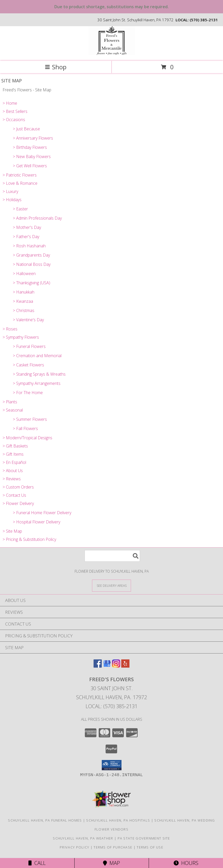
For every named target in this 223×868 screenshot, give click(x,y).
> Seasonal (13, 410)
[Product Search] (112, 556)
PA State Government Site (144, 838)
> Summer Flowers (30, 419)
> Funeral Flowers (29, 346)
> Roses (10, 329)
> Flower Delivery (18, 503)
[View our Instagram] (116, 666)
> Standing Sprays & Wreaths (39, 374)
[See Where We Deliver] (111, 585)
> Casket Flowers (28, 365)
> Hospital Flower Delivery (37, 522)
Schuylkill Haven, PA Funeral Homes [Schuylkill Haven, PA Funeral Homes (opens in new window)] (45, 820)
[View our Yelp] (125, 666)
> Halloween (24, 274)
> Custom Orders (18, 487)
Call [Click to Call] (37, 863)
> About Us (13, 471)
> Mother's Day (27, 227)
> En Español (14, 462)
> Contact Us (14, 495)
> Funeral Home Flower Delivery (42, 513)
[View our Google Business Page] (107, 666)
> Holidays (12, 200)
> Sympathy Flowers (21, 337)
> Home (10, 103)
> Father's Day (26, 237)
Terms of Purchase (113, 847)
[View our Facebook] (98, 666)
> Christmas (24, 310)
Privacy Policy (74, 847)
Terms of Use (150, 847)
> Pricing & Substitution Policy (29, 539)
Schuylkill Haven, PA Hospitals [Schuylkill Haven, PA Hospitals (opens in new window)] (118, 820)
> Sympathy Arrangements (37, 383)
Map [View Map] (111, 863)
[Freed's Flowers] (111, 53)
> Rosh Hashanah (29, 246)
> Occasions (14, 120)
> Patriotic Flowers (20, 175)
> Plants (10, 402)
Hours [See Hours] (186, 863)
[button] (112, 765)
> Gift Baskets (15, 446)
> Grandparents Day (31, 255)
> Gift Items (13, 454)
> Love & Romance (20, 183)
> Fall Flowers (25, 428)
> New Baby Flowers (32, 157)
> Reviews (12, 479)
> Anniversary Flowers (33, 138)
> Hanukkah (24, 292)
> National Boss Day (32, 264)
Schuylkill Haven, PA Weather (83, 838)
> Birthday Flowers (30, 147)
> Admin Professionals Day (37, 218)
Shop (56, 67)
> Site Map (12, 531)
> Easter (20, 209)
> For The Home (28, 393)
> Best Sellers (15, 111)
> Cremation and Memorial (37, 356)
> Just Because (26, 129)
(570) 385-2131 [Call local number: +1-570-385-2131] (204, 20)
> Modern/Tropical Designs (27, 438)
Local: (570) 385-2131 (111, 706)
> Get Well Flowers (30, 166)
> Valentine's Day (28, 320)
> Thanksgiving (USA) (32, 283)
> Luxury (10, 191)
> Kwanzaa (23, 301)
